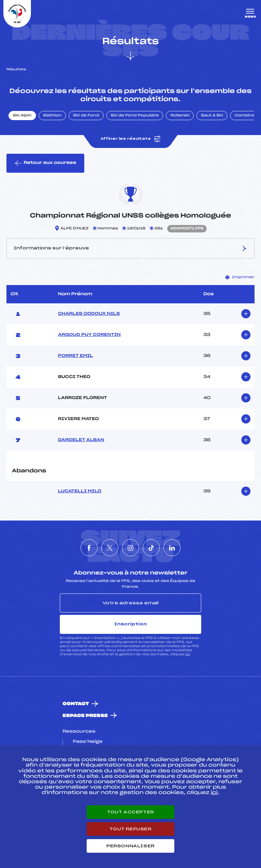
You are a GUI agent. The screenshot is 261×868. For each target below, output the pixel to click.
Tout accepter (130, 812)
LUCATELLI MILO (80, 491)
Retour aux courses (45, 163)
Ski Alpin (22, 116)
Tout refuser (130, 829)
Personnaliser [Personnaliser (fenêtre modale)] (130, 846)
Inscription (130, 624)
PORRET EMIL (75, 356)
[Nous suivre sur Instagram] (130, 548)
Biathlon (52, 116)
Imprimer (240, 277)
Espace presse (85, 716)
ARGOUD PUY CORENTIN (89, 335)
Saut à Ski (212, 116)
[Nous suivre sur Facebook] (89, 548)
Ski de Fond (86, 116)
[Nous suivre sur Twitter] (110, 548)
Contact (76, 704)
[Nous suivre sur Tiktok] (151, 548)
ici (188, 654)
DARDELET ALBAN (81, 440)
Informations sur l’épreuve (130, 248)
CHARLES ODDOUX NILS (89, 314)
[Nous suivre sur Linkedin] (172, 548)
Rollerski (180, 116)
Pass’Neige (88, 742)
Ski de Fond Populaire (135, 116)
